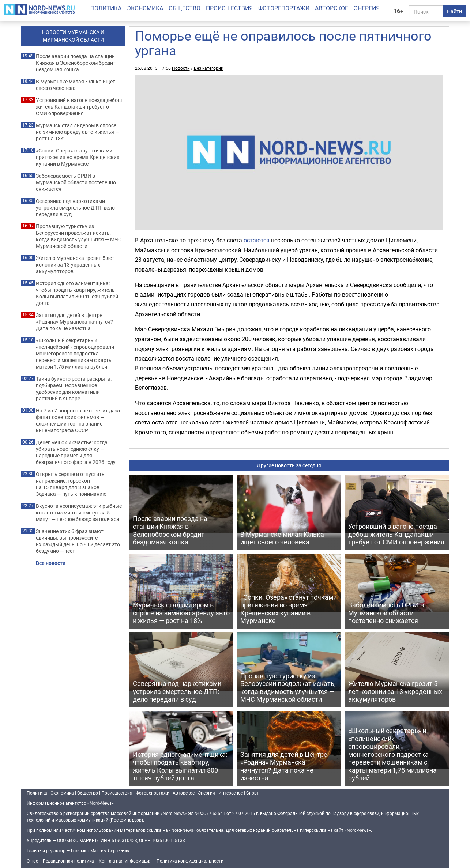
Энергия (367, 8)
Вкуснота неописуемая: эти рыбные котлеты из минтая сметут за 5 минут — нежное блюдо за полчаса (79, 513)
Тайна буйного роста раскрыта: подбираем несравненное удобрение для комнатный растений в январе (74, 389)
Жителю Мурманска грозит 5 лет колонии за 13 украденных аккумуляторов (75, 265)
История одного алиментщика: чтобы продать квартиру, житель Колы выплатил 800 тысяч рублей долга (77, 293)
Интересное (231, 793)
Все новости (51, 563)
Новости (181, 68)
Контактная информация (125, 861)
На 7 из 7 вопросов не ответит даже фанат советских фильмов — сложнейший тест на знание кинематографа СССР (79, 420)
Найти (454, 11)
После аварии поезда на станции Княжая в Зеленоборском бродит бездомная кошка (76, 63)
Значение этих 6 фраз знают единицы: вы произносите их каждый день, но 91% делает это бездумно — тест (78, 541)
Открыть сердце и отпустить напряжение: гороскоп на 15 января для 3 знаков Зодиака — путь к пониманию (71, 484)
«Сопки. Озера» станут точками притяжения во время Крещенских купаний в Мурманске (78, 157)
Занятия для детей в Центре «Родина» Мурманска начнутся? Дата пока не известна (74, 322)
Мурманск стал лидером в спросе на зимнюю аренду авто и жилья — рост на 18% (78, 132)
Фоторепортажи (284, 8)
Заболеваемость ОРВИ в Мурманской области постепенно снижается (76, 182)
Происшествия (229, 8)
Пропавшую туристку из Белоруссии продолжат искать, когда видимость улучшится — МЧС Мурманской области (79, 236)
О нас (32, 861)
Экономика (145, 8)
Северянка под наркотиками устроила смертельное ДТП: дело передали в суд (75, 208)
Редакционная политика (68, 861)
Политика (106, 8)
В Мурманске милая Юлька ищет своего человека (76, 85)
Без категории (209, 68)
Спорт (253, 793)
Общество (185, 8)
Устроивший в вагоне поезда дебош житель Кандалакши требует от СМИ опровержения (79, 107)
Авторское (332, 8)
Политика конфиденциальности (190, 861)
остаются (257, 240)
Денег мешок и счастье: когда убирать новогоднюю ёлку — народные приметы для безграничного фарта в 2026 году (76, 452)
